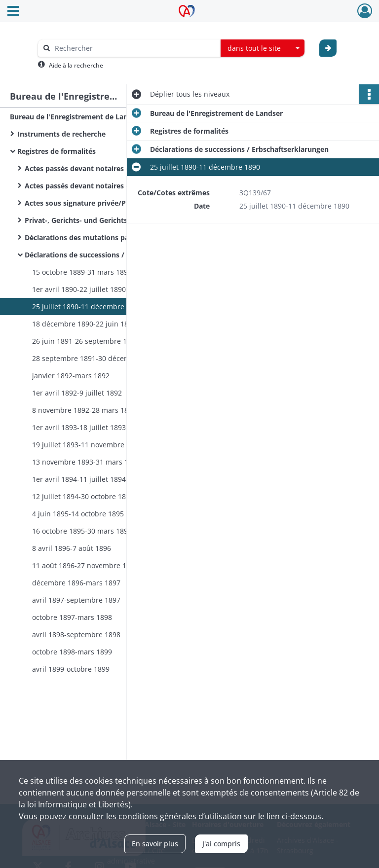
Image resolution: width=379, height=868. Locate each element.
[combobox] (263, 48)
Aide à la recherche (76, 65)
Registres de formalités (57, 151)
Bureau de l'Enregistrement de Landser (76, 117)
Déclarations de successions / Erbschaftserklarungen (114, 255)
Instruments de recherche (61, 134)
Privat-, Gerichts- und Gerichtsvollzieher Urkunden (111, 220)
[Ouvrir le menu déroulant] (13, 12)
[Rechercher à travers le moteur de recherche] (134, 48)
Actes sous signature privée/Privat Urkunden (101, 203)
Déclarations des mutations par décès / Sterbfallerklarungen (123, 237)
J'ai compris (221, 844)
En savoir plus (155, 844)
